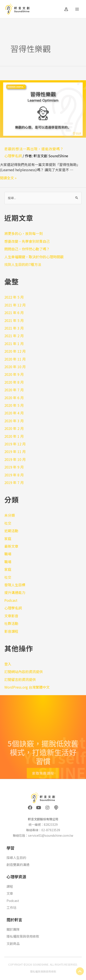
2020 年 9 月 (14, 374)
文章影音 (11, 616)
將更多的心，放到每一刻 (24, 233)
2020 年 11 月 (15, 359)
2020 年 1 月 (14, 436)
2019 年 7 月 (14, 482)
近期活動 (11, 531)
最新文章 (11, 546)
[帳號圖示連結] (66, 9)
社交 (8, 523)
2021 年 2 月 (14, 336)
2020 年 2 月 (14, 428)
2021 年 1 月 (14, 344)
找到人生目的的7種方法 (23, 264)
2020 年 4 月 (14, 413)
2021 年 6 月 (14, 313)
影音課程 (11, 631)
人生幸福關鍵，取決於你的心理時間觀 (34, 257)
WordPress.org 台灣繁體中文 (27, 687)
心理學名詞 (13, 156)
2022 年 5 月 (14, 297)
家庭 (8, 539)
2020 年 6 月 (14, 398)
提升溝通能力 (15, 592)
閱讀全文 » (8, 178)
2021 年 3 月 (14, 328)
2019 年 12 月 (15, 444)
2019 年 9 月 (14, 467)
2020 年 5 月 (14, 405)
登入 (8, 664)
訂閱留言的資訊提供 (20, 679)
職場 (8, 554)
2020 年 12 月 (15, 351)
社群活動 (11, 623)
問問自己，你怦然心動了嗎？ (27, 249)
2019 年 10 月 (15, 459)
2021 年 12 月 (15, 305)
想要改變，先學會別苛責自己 (27, 241)
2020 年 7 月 (14, 390)
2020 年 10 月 (15, 367)
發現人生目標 (15, 585)
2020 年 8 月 (14, 382)
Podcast (11, 600)
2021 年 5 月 (14, 320)
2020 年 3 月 (14, 421)
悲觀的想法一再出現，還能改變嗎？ (34, 149)
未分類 (10, 515)
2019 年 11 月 (15, 452)
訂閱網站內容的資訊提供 (24, 672)
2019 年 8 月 (14, 475)
